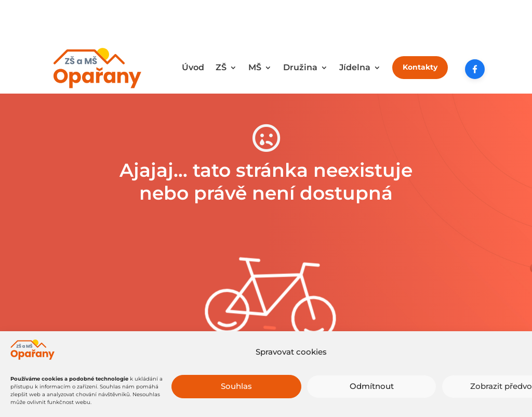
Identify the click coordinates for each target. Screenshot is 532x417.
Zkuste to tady (266, 361)
